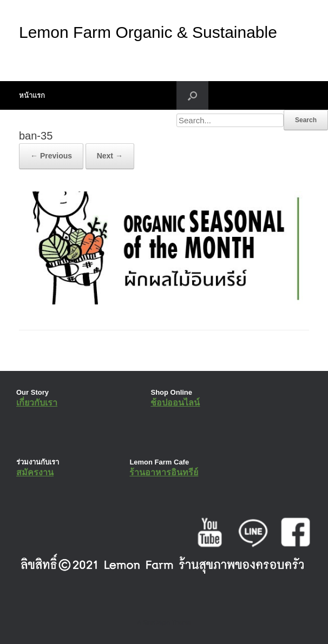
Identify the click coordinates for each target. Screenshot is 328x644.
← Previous (51, 156)
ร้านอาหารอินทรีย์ (164, 472)
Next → (110, 156)
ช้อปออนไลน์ (175, 403)
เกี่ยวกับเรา (37, 403)
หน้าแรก (32, 95)
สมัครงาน (35, 472)
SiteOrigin (156, 622)
